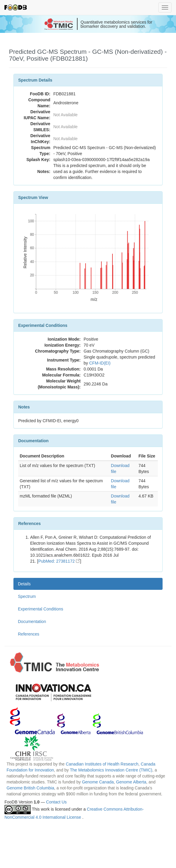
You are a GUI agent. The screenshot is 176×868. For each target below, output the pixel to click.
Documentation (32, 621)
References (29, 634)
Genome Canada (98, 782)
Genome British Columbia (30, 788)
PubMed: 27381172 (59, 561)
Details (24, 584)
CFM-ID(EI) (100, 363)
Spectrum (27, 596)
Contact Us (56, 802)
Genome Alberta (131, 782)
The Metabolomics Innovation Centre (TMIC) (111, 770)
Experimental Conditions (41, 609)
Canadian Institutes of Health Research (102, 764)
